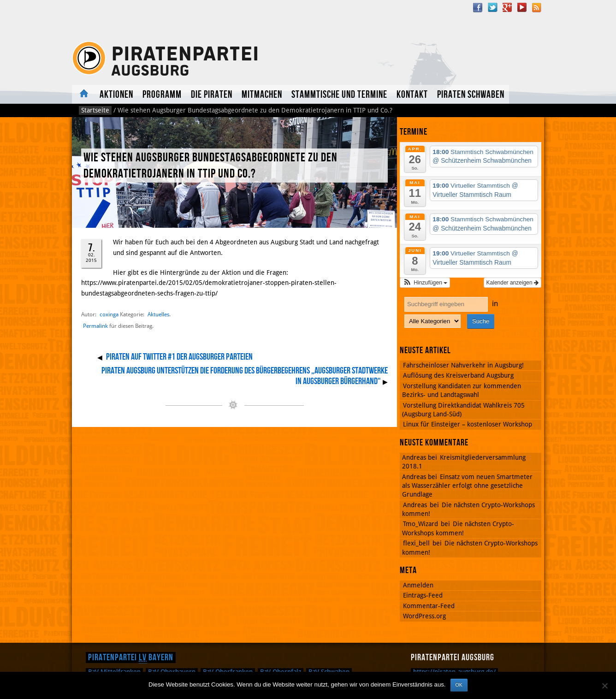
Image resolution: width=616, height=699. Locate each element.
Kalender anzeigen (512, 283)
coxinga (109, 314)
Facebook (478, 7)
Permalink (95, 326)
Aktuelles (83, 94)
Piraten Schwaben (471, 95)
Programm (162, 95)
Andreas (415, 505)
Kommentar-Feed (429, 606)
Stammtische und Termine (339, 95)
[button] (425, 283)
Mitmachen (262, 95)
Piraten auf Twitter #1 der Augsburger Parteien (179, 357)
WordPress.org (424, 616)
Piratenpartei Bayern (131, 658)
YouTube (522, 7)
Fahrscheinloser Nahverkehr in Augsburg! (463, 365)
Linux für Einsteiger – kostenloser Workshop (468, 424)
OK (459, 685)
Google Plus (507, 7)
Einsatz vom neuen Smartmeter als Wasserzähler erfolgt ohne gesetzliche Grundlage (467, 486)
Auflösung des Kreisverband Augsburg (458, 375)
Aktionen (116, 95)
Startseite (95, 110)
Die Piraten (212, 95)
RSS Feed (537, 7)
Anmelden (418, 585)
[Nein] (604, 686)
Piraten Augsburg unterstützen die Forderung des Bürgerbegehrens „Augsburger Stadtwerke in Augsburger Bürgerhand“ (245, 376)
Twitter (492, 7)
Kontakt (412, 95)
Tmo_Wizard (421, 524)
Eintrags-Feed (423, 595)
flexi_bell (416, 543)
